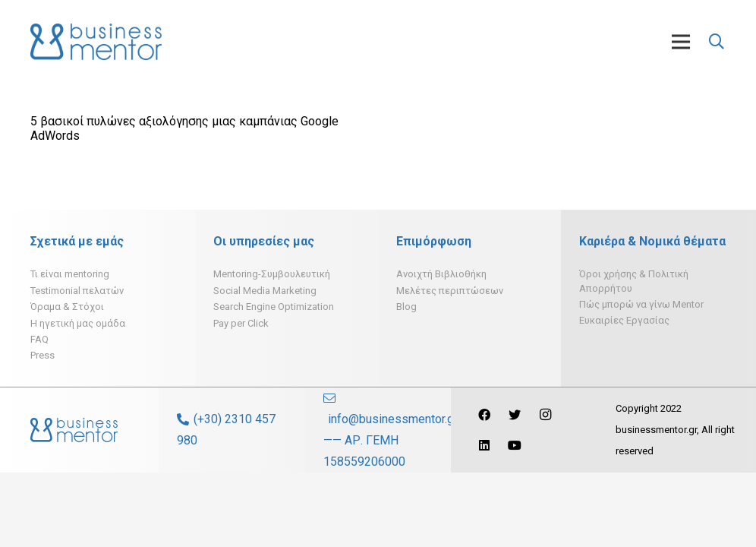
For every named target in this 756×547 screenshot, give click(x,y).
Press (43, 355)
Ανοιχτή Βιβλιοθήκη (441, 274)
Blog (406, 307)
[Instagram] (545, 415)
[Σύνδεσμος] (96, 42)
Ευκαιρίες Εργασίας (624, 320)
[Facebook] (484, 415)
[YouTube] (515, 445)
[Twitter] (515, 415)
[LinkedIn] (484, 445)
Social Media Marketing (265, 291)
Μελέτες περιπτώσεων (450, 291)
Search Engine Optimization (274, 307)
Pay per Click (241, 323)
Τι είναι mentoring (70, 274)
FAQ (39, 339)
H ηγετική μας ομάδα (78, 323)
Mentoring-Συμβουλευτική (272, 274)
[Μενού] (681, 42)
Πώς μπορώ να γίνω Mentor (641, 304)
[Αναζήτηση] (717, 42)
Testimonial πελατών (77, 291)
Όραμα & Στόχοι (67, 307)
